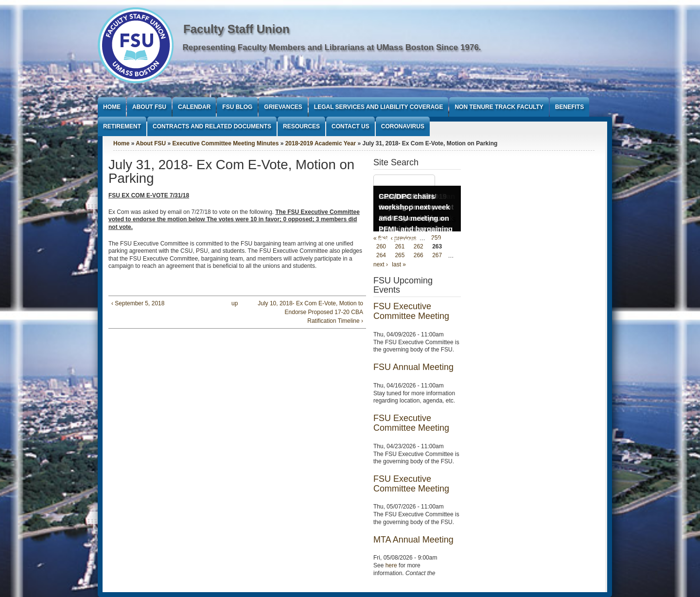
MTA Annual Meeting (413, 540)
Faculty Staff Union (236, 29)
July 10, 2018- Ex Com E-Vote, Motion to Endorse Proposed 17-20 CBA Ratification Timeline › (310, 312)
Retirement (122, 126)
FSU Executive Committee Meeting (411, 311)
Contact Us (350, 126)
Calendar (194, 107)
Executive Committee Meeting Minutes (226, 143)
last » (399, 264)
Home (112, 107)
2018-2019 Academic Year (321, 143)
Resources (301, 126)
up (235, 303)
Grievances (283, 107)
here (391, 565)
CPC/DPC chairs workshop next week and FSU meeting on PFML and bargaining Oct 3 (416, 218)
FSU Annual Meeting (413, 367)
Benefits (569, 107)
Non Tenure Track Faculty (499, 107)
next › (381, 264)
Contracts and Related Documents (212, 126)
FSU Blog (237, 107)
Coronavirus (403, 126)
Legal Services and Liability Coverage (379, 107)
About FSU (149, 107)
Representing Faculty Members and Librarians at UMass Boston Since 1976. (332, 47)
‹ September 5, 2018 (138, 303)
